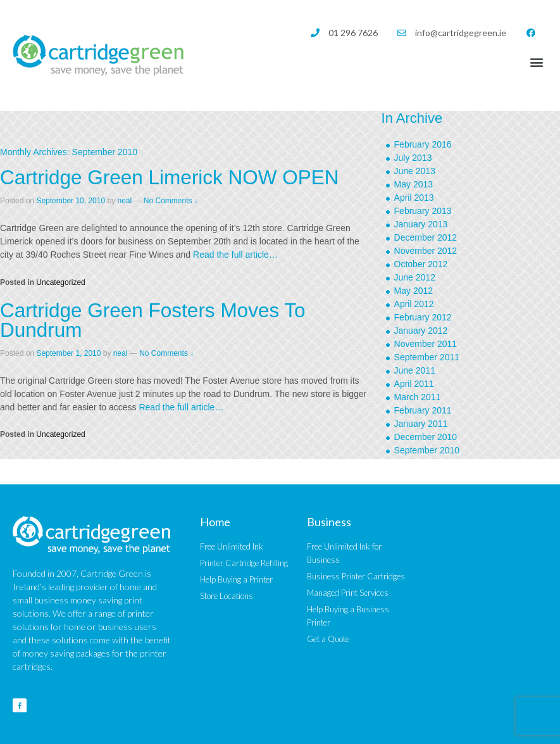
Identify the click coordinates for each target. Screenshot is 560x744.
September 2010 (427, 450)
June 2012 (415, 277)
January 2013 (421, 224)
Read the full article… (234, 255)
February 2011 (423, 410)
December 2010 (426, 437)
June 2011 (415, 370)
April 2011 (414, 384)
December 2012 (426, 237)
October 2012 (421, 264)
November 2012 (426, 251)
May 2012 (414, 291)
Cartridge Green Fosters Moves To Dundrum (153, 320)
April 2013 (414, 198)
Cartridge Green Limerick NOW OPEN (170, 177)
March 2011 (418, 397)
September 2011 (427, 357)
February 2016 (423, 144)
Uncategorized (60, 282)
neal (124, 201)
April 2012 (414, 304)
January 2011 (421, 424)
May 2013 (414, 184)
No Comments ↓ (171, 201)
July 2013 (413, 158)
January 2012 (421, 331)
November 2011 (426, 344)
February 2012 (423, 317)
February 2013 (423, 211)
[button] (537, 62)
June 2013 (415, 171)
